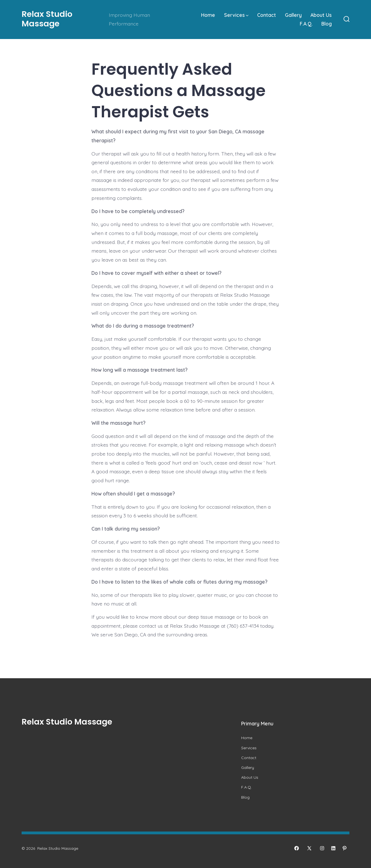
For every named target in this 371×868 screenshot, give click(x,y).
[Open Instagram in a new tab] (322, 848)
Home (208, 15)
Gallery (293, 15)
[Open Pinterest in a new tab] (344, 848)
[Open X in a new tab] (309, 848)
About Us (321, 15)
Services (236, 15)
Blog (327, 24)
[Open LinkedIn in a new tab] (333, 848)
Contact (267, 15)
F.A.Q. (306, 24)
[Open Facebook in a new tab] (297, 848)
